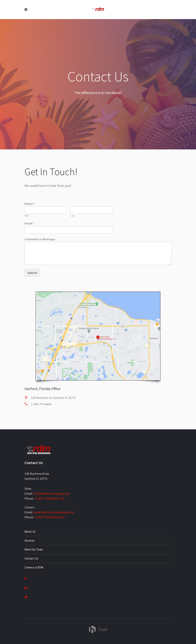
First (27, 216)
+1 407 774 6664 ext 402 (49, 517)
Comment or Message (40, 239)
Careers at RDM (34, 567)
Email (29, 223)
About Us (30, 532)
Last (73, 216)
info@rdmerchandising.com (52, 493)
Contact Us (31, 558)
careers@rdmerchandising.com (54, 512)
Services (30, 540)
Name (30, 204)
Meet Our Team (34, 549)
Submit (32, 273)
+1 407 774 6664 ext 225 (49, 498)
